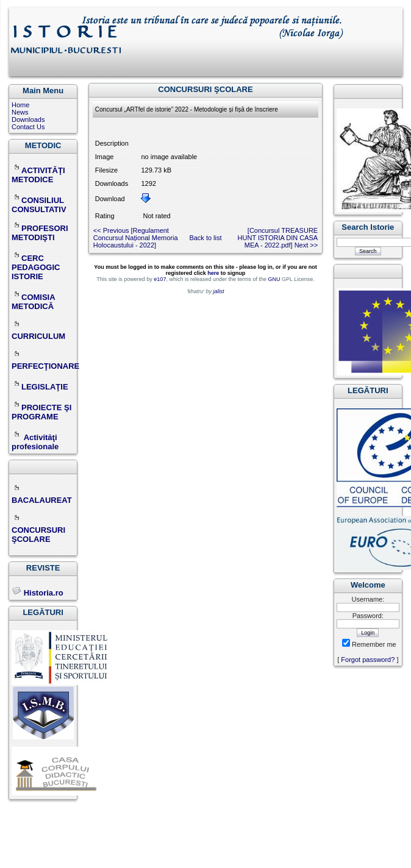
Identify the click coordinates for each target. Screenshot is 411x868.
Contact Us (28, 127)
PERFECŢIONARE (45, 366)
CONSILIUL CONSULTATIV (39, 205)
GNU (274, 279)
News (20, 112)
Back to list (205, 238)
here (213, 273)
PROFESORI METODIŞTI (40, 233)
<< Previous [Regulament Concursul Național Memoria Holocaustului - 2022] (136, 238)
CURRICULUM (38, 332)
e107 (160, 279)
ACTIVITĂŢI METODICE (38, 175)
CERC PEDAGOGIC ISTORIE (36, 267)
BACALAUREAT (42, 496)
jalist (218, 291)
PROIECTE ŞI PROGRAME (41, 412)
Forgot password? (368, 660)
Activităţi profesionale (35, 442)
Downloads (28, 119)
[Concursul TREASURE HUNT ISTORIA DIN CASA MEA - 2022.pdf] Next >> (278, 238)
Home (20, 105)
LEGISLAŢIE (40, 387)
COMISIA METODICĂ (33, 302)
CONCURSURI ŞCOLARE (38, 530)
